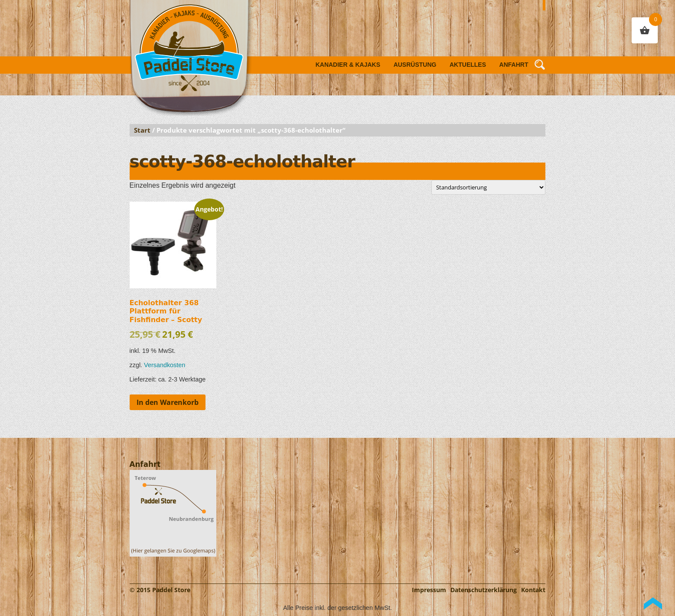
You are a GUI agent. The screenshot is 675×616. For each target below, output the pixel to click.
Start (142, 130)
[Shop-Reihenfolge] (488, 187)
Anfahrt (514, 65)
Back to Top (653, 603)
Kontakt (533, 590)
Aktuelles (468, 65)
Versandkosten (165, 365)
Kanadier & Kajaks (348, 65)
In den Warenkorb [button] (168, 402)
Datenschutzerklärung (484, 590)
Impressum (429, 590)
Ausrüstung (415, 65)
